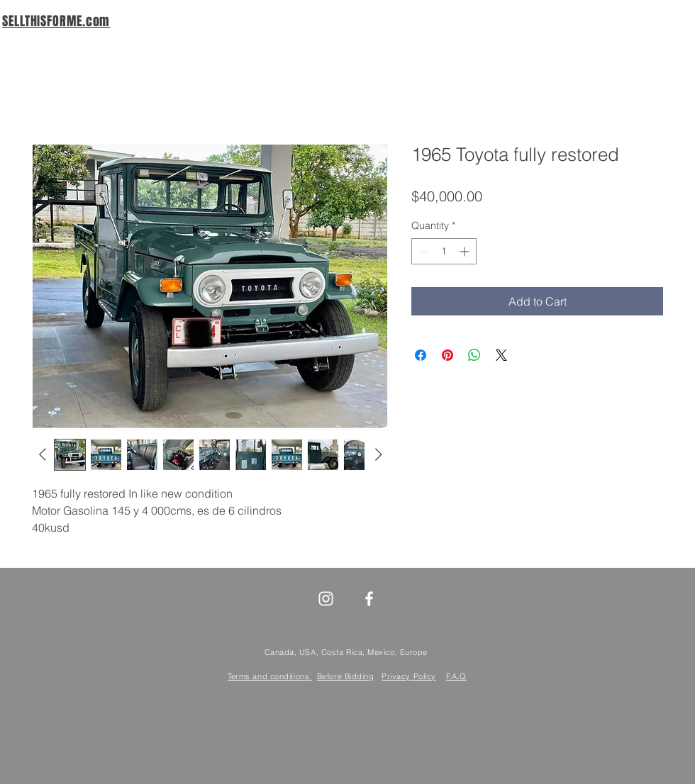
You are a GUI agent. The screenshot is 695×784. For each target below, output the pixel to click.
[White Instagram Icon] (326, 599)
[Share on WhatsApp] (474, 355)
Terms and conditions (270, 676)
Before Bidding (346, 676)
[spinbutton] (444, 251)
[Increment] (466, 251)
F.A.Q (456, 676)
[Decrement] (422, 251)
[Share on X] (501, 355)
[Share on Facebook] (421, 355)
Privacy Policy (409, 676)
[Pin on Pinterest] (447, 355)
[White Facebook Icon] (369, 599)
